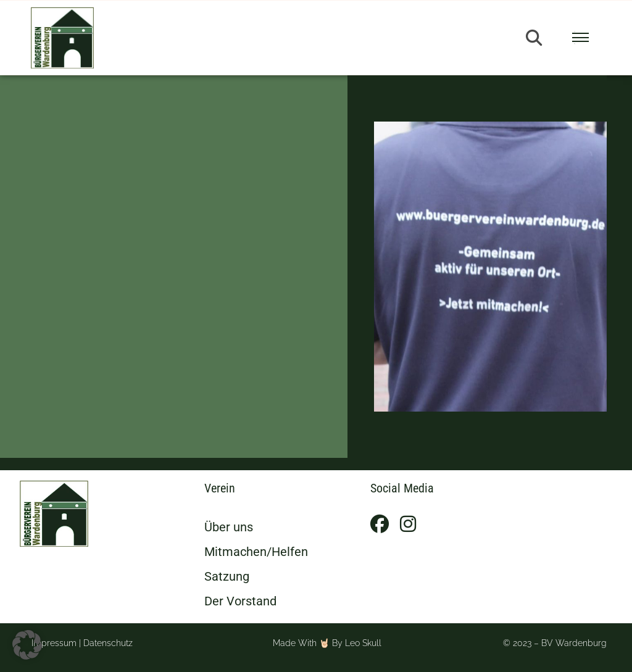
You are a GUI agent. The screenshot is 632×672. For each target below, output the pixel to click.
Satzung (227, 576)
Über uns (229, 527)
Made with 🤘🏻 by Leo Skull (327, 643)
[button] (534, 38)
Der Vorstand (240, 601)
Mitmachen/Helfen (256, 552)
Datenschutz (108, 643)
